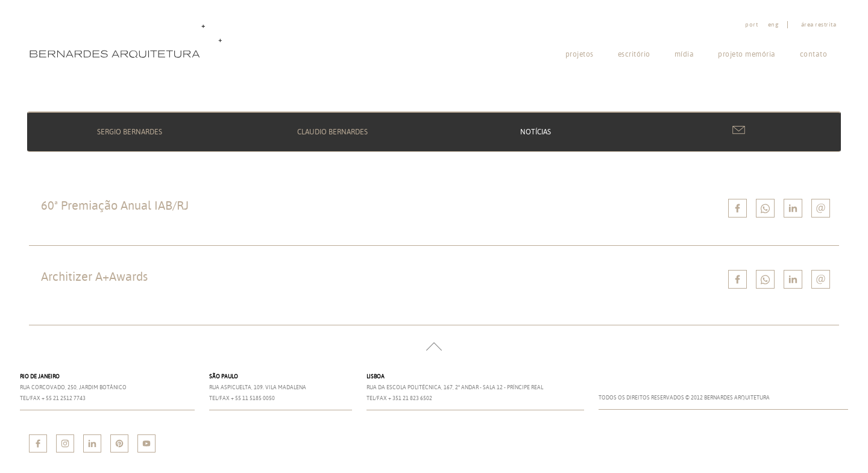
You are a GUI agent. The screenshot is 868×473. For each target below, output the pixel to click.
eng (773, 25)
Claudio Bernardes (332, 132)
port (751, 25)
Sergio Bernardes (130, 132)
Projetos (580, 54)
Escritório (634, 54)
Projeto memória (747, 54)
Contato (814, 54)
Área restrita (819, 25)
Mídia (684, 54)
